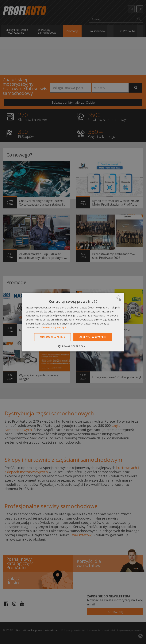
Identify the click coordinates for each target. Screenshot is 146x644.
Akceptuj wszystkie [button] (93, 337)
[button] (73, 346)
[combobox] (119, 297)
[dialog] (73, 322)
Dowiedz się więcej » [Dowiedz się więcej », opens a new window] (54, 328)
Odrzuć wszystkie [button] (52, 337)
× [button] (120, 301)
